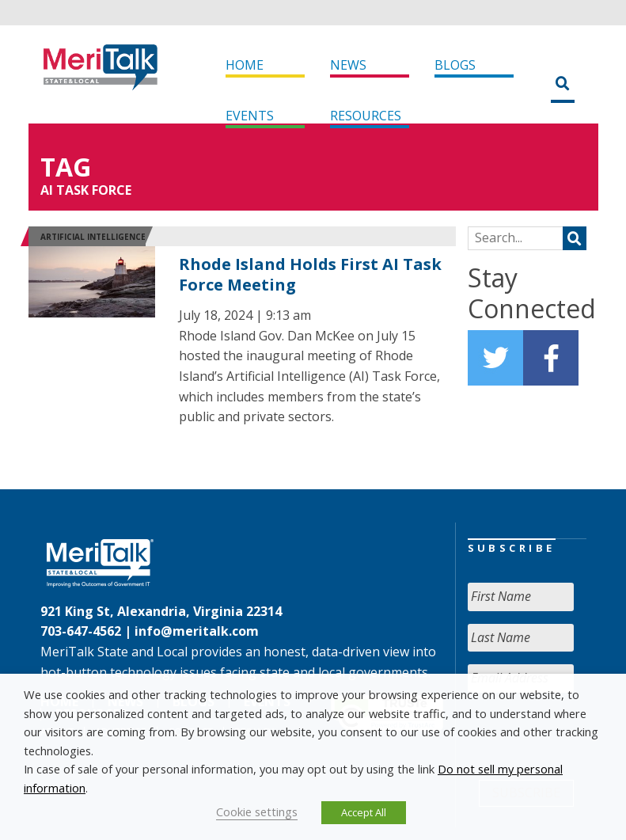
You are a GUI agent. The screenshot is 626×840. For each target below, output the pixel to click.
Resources (366, 116)
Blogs (455, 65)
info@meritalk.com (197, 631)
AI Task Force (86, 190)
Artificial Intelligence (93, 237)
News (348, 65)
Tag (66, 167)
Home (245, 65)
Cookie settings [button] (257, 811)
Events (250, 116)
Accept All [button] (364, 812)
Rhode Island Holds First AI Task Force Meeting (310, 274)
